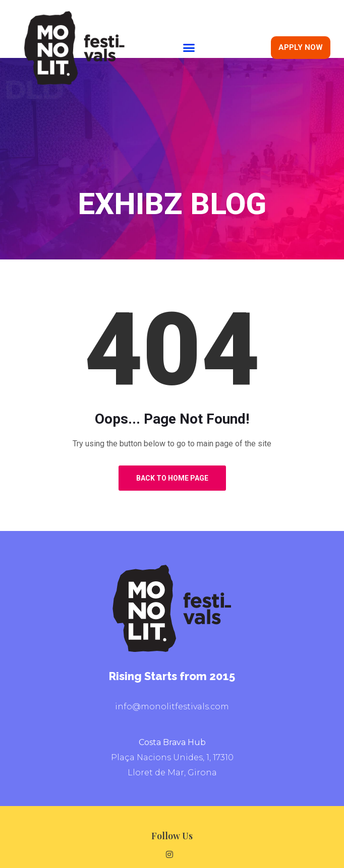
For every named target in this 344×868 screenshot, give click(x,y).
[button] (189, 48)
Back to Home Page (172, 478)
